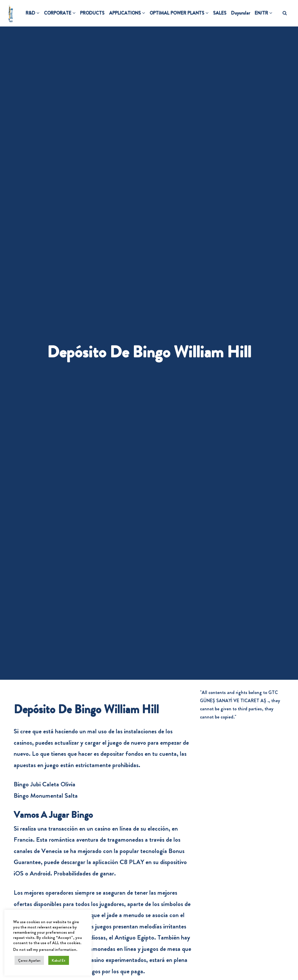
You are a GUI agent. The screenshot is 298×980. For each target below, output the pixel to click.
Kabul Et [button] (59, 960)
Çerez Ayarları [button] (29, 960)
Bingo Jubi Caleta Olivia (45, 784)
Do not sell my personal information (45, 949)
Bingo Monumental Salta (46, 796)
